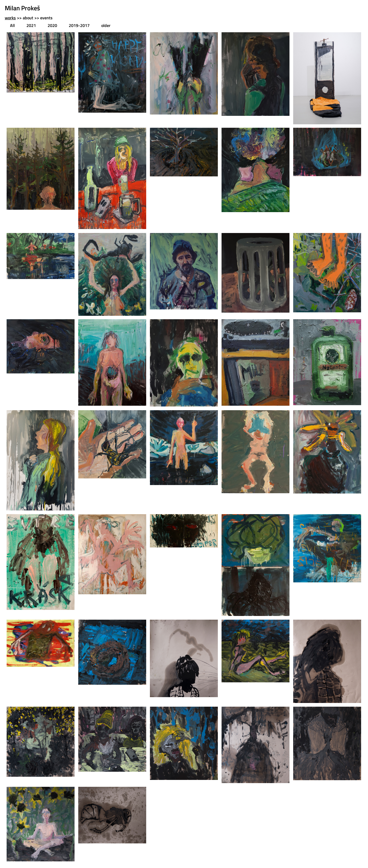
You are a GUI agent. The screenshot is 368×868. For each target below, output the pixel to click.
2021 (31, 25)
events (46, 18)
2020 (52, 25)
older (106, 25)
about (28, 18)
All (12, 25)
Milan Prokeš (22, 8)
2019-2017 (79, 25)
